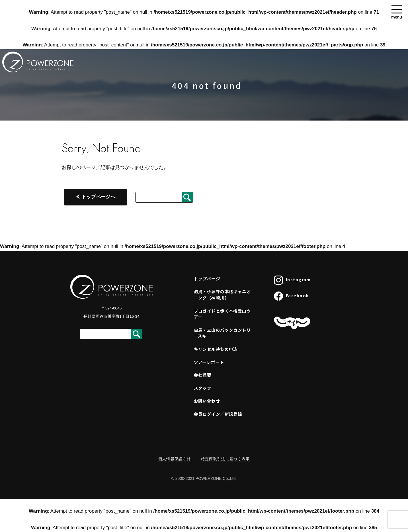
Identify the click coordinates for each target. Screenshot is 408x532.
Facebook (292, 296)
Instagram (292, 280)
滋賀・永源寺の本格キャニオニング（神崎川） (223, 294)
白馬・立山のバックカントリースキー (223, 333)
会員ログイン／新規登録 (218, 414)
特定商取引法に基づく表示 (225, 459)
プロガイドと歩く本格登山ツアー (223, 314)
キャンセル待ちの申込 (216, 349)
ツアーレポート (209, 362)
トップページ (207, 279)
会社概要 (203, 375)
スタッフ (203, 388)
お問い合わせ (207, 401)
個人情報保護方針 (175, 459)
